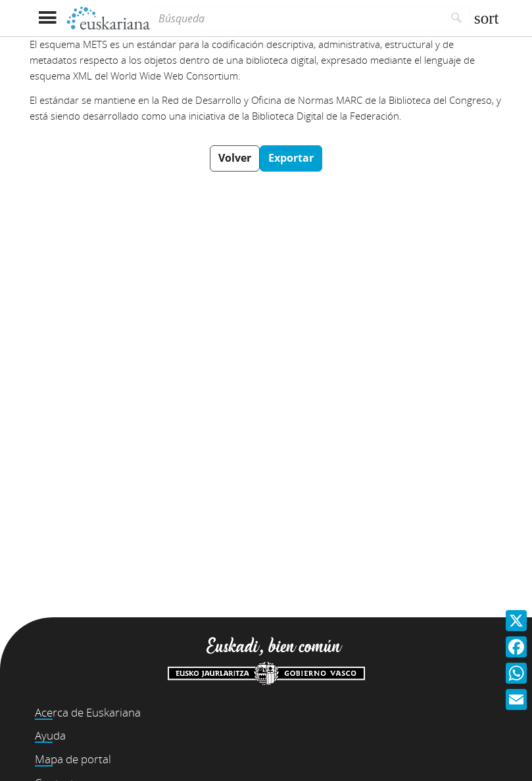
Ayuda (50, 735)
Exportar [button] (291, 158)
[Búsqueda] (297, 18)
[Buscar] (457, 18)
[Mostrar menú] (48, 18)
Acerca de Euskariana (88, 712)
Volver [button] (235, 158)
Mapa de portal (73, 759)
